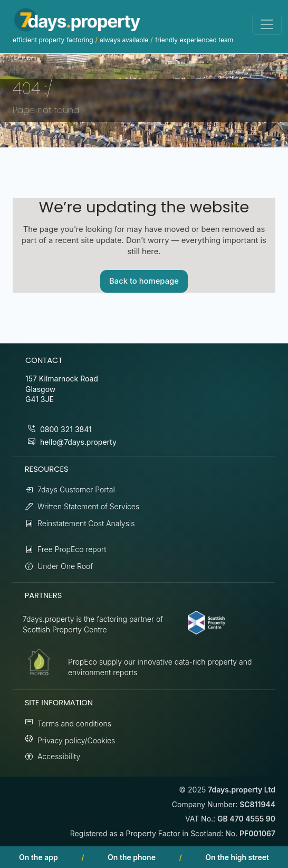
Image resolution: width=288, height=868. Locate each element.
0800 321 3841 (66, 429)
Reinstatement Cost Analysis (86, 523)
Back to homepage (144, 281)
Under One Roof (65, 566)
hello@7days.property (78, 442)
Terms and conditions (74, 724)
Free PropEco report (72, 549)
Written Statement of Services (88, 506)
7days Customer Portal (76, 489)
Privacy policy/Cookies (76, 740)
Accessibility (59, 756)
